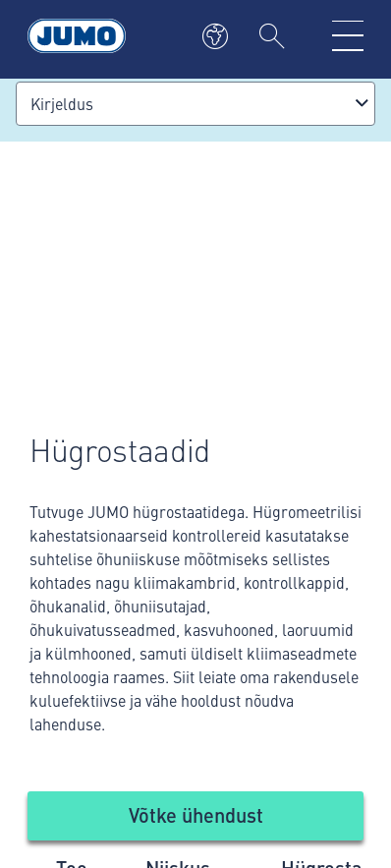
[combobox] (195, 104)
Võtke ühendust (196, 814)
